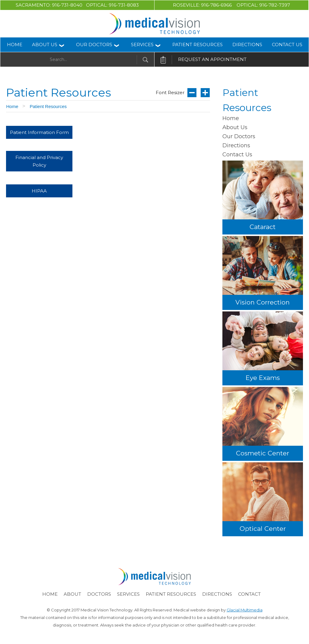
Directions (247, 45)
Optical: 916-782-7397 (263, 5)
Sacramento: (33, 5)
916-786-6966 (219, 5)
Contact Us (287, 45)
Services (142, 45)
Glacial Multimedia (245, 610)
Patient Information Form (39, 132)
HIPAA (39, 191)
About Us (45, 45)
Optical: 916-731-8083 (112, 5)
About (72, 594)
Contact (249, 594)
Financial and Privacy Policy (39, 161)
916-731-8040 (69, 5)
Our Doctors (94, 45)
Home (15, 45)
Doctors (99, 594)
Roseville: (187, 5)
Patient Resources (198, 45)
